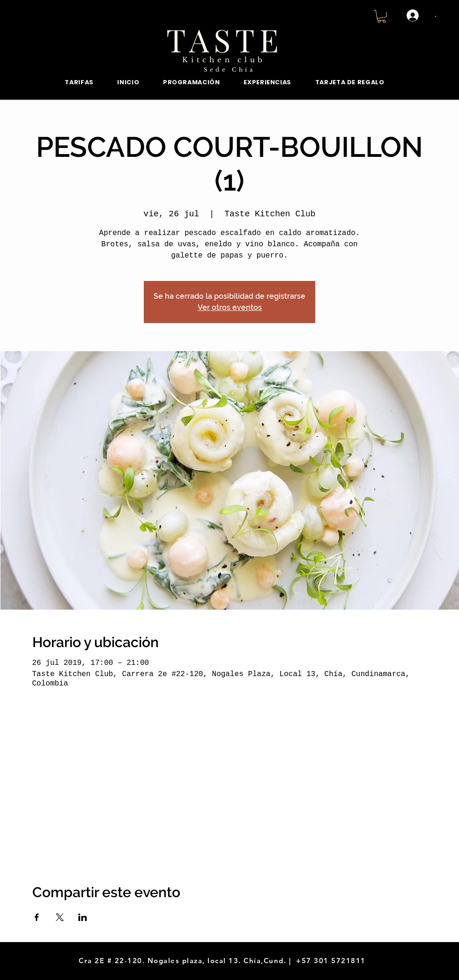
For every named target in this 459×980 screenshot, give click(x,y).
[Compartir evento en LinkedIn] (83, 917)
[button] (381, 16)
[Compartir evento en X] (60, 917)
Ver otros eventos (230, 307)
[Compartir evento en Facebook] (37, 917)
